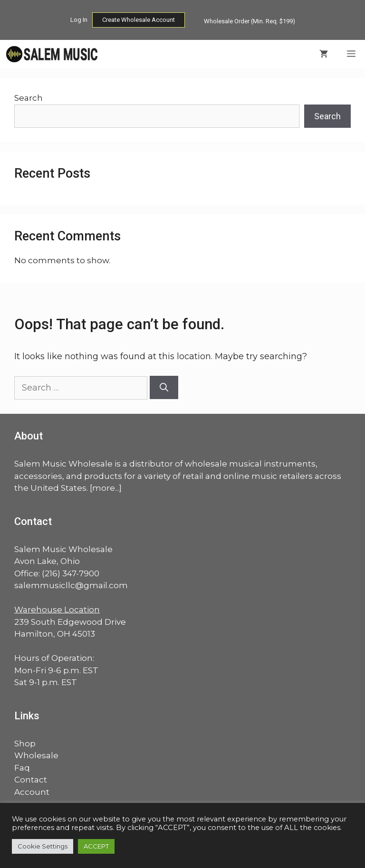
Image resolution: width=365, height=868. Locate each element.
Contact (31, 780)
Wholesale (36, 755)
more (104, 488)
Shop (25, 744)
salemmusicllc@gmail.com (71, 585)
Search (29, 98)
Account (32, 792)
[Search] (164, 387)
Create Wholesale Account (139, 20)
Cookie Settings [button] (43, 846)
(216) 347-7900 (71, 573)
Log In (79, 20)
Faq (22, 768)
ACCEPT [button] (96, 846)
